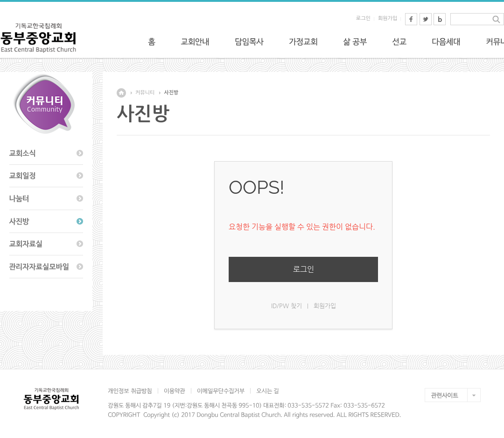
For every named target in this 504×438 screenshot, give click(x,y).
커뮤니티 (145, 93)
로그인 (363, 18)
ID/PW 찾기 (287, 306)
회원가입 (388, 18)
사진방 (171, 93)
